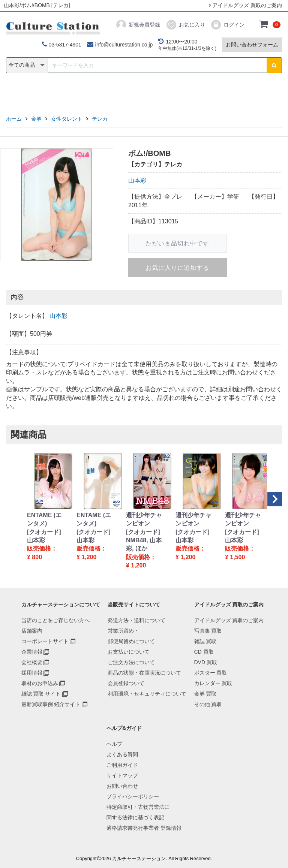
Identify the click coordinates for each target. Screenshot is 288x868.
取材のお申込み (40, 683)
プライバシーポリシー (133, 796)
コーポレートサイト (45, 641)
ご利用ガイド (122, 765)
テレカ (100, 119)
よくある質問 (122, 754)
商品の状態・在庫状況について (144, 673)
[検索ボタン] (274, 65)
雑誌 (66, 92)
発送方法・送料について (136, 620)
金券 (222, 92)
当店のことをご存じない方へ (55, 620)
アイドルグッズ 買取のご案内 (245, 5)
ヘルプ (114, 744)
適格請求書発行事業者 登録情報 (144, 828)
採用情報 (32, 673)
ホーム (14, 119)
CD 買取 (204, 652)
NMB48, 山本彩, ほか (144, 544)
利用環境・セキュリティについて (147, 694)
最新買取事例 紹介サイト (51, 704)
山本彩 (137, 180)
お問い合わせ (122, 786)
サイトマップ (122, 775)
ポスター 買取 (211, 673)
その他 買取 (208, 704)
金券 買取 (205, 694)
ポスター (147, 92)
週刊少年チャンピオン (144, 519)
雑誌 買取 (205, 641)
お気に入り (185, 25)
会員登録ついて (126, 683)
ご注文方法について (131, 662)
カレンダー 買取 (213, 683)
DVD (114, 92)
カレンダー (187, 92)
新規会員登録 (138, 25)
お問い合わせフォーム (252, 45)
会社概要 (32, 662)
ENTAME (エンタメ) (44, 519)
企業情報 (32, 652)
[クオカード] (44, 532)
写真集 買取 (208, 631)
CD (90, 92)
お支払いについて (129, 652)
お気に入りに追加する (177, 268)
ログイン (227, 25)
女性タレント (67, 119)
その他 (250, 92)
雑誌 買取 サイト (41, 694)
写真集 (37, 92)
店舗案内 (32, 631)
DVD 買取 (206, 662)
